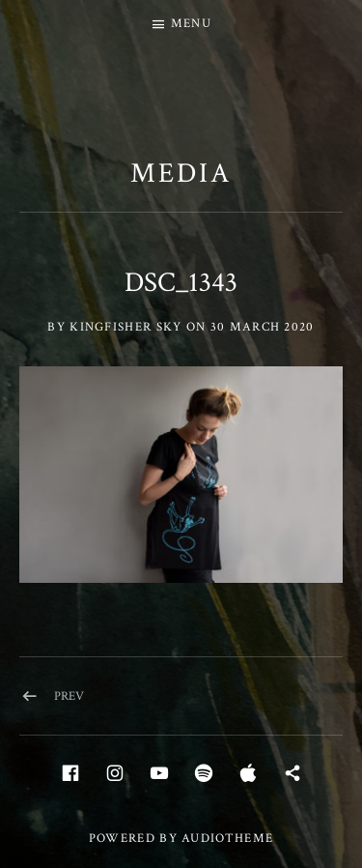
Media (181, 173)
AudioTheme (227, 839)
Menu (191, 24)
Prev (69, 696)
